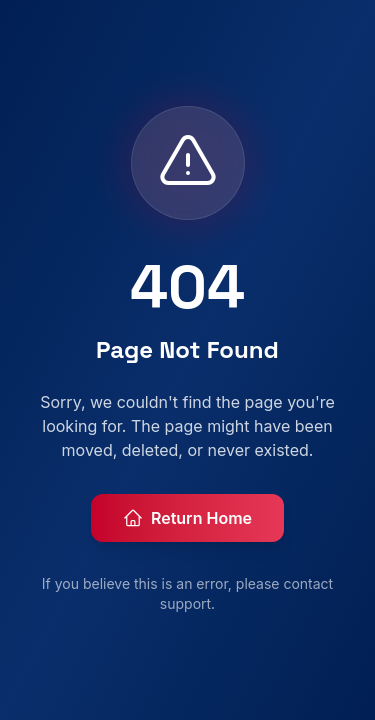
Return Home (187, 518)
